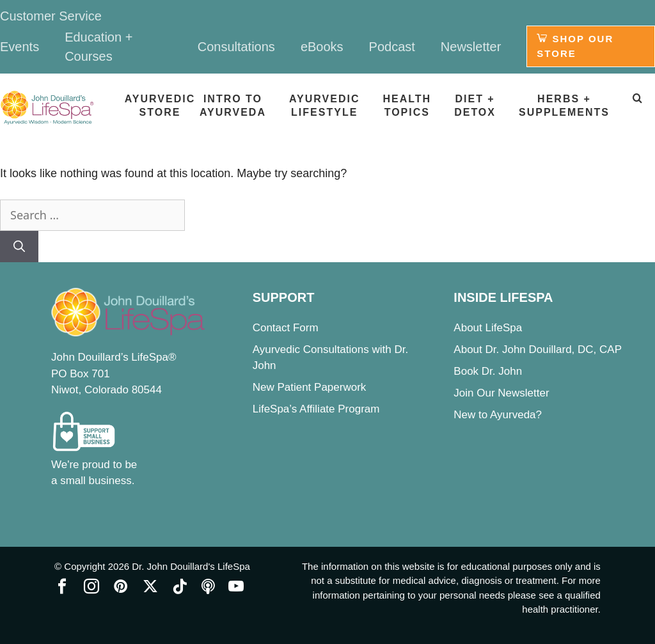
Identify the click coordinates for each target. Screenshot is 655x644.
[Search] (19, 247)
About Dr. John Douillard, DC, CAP (538, 349)
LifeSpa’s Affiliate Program (316, 409)
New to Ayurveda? (498, 415)
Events (20, 47)
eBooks (322, 47)
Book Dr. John (488, 371)
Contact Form (286, 328)
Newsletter (471, 47)
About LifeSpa (488, 328)
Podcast (392, 47)
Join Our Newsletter (501, 393)
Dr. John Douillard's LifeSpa (191, 566)
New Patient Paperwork (310, 387)
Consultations (236, 47)
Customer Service (51, 16)
